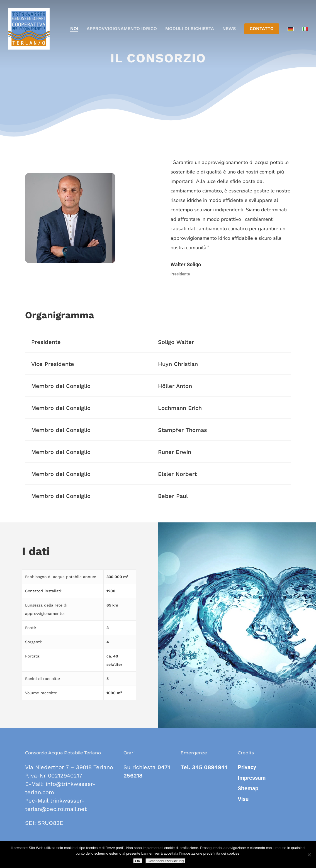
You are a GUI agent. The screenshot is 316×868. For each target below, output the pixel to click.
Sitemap (248, 788)
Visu (243, 799)
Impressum (252, 778)
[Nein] (309, 855)
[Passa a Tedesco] (291, 29)
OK (138, 861)
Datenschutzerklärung (166, 861)
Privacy (247, 767)
